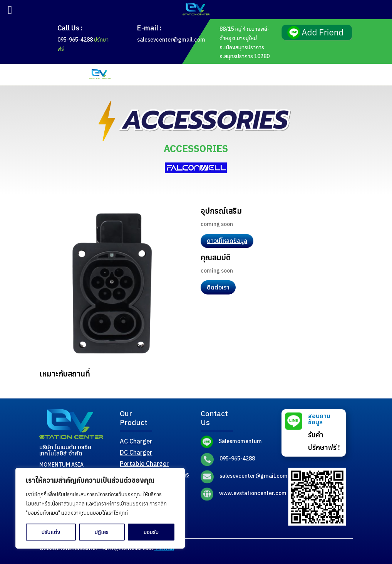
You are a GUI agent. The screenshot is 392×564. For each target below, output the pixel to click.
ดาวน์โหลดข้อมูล (227, 241)
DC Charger (136, 452)
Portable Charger (144, 464)
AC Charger (136, 441)
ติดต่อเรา (218, 287)
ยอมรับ (151, 532)
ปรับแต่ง (51, 532)
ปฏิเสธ (102, 532)
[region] (100, 508)
